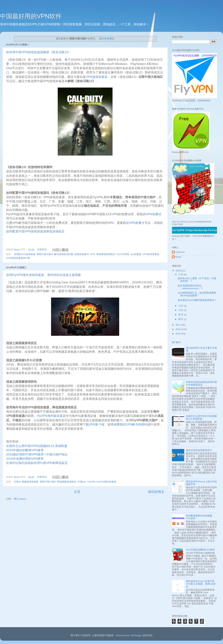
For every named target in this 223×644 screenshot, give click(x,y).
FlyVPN (91, 482)
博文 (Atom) (20, 499)
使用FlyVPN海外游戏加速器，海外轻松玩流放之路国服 (43, 275)
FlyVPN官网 (123, 254)
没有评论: (43, 249)
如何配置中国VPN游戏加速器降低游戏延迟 (35, 231)
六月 (181, 310)
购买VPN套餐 (132, 223)
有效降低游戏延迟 (106, 254)
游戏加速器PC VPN (85, 254)
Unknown (180, 252)
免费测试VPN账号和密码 (130, 425)
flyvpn (178, 257)
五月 (181, 315)
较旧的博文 (156, 492)
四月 (181, 319)
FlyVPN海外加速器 (106, 482)
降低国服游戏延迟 (67, 482)
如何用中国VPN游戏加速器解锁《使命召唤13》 (39, 52)
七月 (181, 306)
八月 (181, 274)
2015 (178, 334)
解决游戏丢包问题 (64, 254)
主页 (77, 492)
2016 (178, 329)
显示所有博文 (107, 39)
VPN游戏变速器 (151, 254)
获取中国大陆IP (45, 254)
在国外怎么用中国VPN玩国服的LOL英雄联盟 (37, 446)
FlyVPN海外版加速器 (51, 416)
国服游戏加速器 (30, 482)
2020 (178, 271)
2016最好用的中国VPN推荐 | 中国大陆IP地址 (37, 454)
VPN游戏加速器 (97, 77)
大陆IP (17, 482)
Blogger (138, 635)
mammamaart (123, 635)
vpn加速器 (136, 254)
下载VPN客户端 (94, 425)
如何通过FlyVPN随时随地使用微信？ (197, 300)
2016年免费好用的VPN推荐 (25, 459)
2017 (178, 325)
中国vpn (82, 482)
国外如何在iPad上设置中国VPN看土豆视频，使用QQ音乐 (201, 584)
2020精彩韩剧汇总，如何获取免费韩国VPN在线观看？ (197, 294)
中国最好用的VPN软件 (31, 16)
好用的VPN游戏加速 (25, 254)
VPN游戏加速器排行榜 (18, 258)
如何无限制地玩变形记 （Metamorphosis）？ (190, 287)
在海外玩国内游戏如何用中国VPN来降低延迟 (37, 463)
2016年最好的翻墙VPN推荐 (25, 450)
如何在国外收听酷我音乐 (199, 450)
